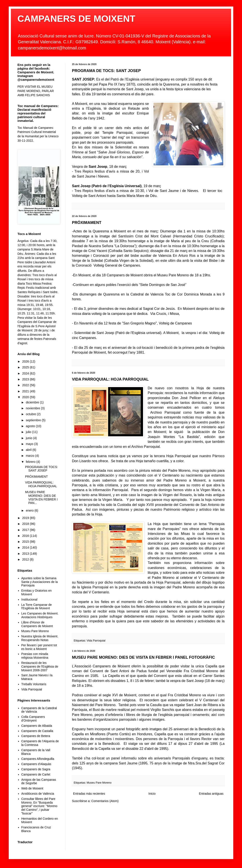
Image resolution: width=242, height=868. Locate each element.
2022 (26, 385)
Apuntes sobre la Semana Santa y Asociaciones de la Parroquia (40, 582)
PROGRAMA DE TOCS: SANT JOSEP (106, 71)
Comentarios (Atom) (105, 801)
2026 (26, 361)
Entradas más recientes (89, 794)
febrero (31, 462)
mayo (30, 444)
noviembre (33, 408)
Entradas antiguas (211, 794)
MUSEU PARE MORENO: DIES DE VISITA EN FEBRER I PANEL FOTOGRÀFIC (143, 657)
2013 (26, 554)
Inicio (152, 794)
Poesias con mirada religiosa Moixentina (35, 656)
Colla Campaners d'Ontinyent (33, 719)
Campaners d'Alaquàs (36, 764)
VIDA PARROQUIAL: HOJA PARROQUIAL (110, 379)
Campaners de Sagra (36, 769)
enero (30, 510)
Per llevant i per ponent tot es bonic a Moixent (39, 647)
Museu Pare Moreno (99, 783)
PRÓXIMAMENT (87, 223)
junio (29, 438)
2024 (26, 373)
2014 (26, 547)
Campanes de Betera (36, 736)
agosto (31, 426)
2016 (26, 536)
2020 (26, 397)
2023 (26, 379)
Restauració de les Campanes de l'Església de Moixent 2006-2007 (40, 667)
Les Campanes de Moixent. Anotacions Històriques (40, 615)
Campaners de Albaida (37, 726)
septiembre (34, 420)
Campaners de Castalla (37, 731)
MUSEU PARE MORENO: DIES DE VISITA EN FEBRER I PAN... (41, 497)
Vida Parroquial (96, 641)
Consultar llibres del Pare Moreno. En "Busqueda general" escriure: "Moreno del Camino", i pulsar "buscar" (39, 806)
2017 (26, 530)
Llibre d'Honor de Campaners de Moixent (37, 624)
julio (29, 432)
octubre (31, 414)
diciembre (33, 402)
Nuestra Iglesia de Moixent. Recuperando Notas (40, 638)
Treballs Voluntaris (34, 684)
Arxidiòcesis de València (38, 794)
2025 (26, 367)
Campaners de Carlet (36, 774)
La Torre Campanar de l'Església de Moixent (37, 607)
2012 (26, 559)
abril (29, 450)
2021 (26, 391)
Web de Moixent (32, 788)
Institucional (29, 599)
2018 (26, 524)
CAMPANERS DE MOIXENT (76, 19)
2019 (26, 518)
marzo (30, 456)
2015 (26, 542)
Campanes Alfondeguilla (38, 759)
